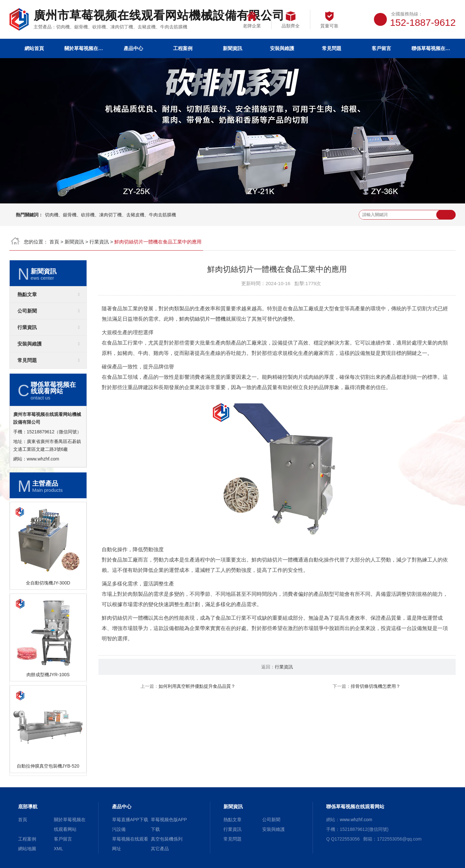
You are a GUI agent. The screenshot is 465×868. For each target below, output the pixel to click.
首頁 (54, 242)
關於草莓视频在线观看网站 (84, 48)
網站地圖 (27, 849)
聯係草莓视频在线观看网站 (431, 48)
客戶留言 (381, 48)
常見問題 (332, 48)
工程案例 (183, 48)
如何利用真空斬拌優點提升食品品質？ (197, 686)
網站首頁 (34, 48)
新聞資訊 (232, 48)
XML (59, 849)
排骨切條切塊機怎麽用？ (376, 686)
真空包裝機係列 (167, 839)
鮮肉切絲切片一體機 (202, 319)
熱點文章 (27, 294)
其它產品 (160, 849)
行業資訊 (99, 242)
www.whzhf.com (43, 459)
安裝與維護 (282, 48)
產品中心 (133, 48)
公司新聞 (27, 311)
